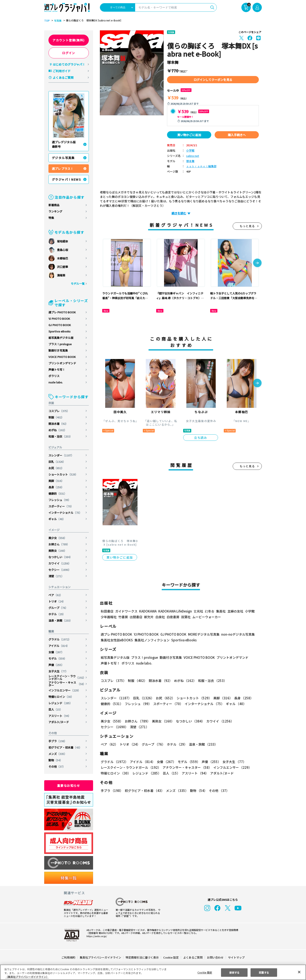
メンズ (58, 754)
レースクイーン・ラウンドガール (67, 677)
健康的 (58, 494)
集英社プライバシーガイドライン (101, 957)
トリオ (57, 601)
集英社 (220, 611)
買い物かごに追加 (189, 135)
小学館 (190, 151)
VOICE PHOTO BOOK (62, 357)
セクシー (60, 570)
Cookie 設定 (171, 957)
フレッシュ (60, 500)
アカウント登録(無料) (69, 40)
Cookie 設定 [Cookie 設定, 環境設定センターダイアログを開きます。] (205, 972)
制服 (56, 417)
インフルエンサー (65, 690)
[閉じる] (299, 972)
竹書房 (123, 617)
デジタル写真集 (63, 158)
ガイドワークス (126, 611)
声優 (56, 665)
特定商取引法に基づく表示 (142, 957)
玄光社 (198, 611)
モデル (58, 658)
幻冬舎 (209, 611)
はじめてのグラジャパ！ (69, 64)
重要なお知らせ (69, 786)
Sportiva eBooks (59, 331)
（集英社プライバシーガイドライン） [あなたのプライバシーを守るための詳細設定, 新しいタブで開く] (27, 977)
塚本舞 (190, 161)
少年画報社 (109, 617)
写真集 (57, 21)
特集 (51, 218)
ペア (56, 595)
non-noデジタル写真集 (235, 634)
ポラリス (54, 376)
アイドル (59, 646)
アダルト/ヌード (59, 722)
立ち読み (201, 438)
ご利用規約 (69, 957)
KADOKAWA (148, 611)
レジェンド (61, 703)
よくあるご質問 (63, 77)
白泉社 (160, 617)
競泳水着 (58, 424)
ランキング (55, 211)
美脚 (56, 481)
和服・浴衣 (61, 436)
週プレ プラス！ (63, 169)
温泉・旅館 (61, 620)
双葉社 (186, 617)
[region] (153, 972)
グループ (58, 608)
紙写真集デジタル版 (61, 338)
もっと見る (247, 226)
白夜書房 (173, 617)
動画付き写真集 (58, 350)
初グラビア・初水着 (65, 747)
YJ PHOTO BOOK (59, 319)
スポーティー (61, 506)
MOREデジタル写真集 (201, 634)
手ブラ (58, 741)
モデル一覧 (78, 284)
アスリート (60, 716)
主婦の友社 (235, 611)
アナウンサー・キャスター (67, 684)
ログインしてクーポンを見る (213, 80)
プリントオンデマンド (62, 363)
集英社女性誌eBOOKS (117, 640)
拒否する (234, 972)
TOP (47, 21)
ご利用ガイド (62, 71)
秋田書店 (107, 611)
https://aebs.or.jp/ (96, 936)
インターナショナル (65, 513)
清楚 (56, 576)
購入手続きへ (237, 135)
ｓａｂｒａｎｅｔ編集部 (201, 166)
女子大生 (58, 671)
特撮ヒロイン (61, 697)
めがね (58, 430)
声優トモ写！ (57, 370)
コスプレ (59, 411)
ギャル (57, 519)
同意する (264, 972)
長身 (56, 487)
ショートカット (63, 474)
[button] (257, 263)
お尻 (56, 468)
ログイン (69, 53)
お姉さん (59, 544)
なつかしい (61, 557)
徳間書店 (136, 617)
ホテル (57, 614)
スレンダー (61, 455)
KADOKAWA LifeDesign (175, 611)
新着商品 (54, 205)
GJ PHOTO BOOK (60, 325)
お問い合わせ (215, 957)
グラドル (60, 639)
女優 (56, 652)
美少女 (58, 538)
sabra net (192, 156)
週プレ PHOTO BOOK (62, 312)
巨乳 (57, 462)
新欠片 (149, 617)
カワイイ (60, 563)
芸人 (56, 709)
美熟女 (58, 551)
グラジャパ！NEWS (67, 179)
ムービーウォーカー (207, 617)
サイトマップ (236, 957)
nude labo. (56, 382)
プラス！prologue (60, 344)
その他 (57, 767)
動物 (56, 760)
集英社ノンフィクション (152, 640)
